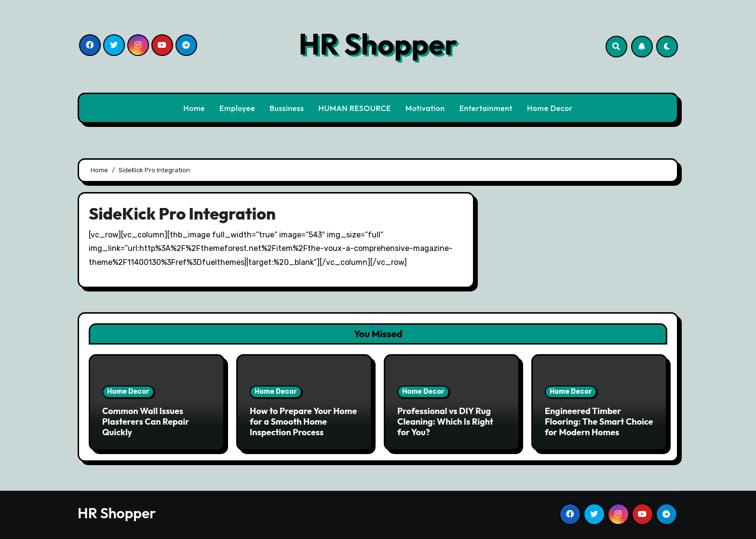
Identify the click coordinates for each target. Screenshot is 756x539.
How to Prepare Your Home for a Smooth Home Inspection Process (303, 421)
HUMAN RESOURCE (354, 108)
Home (194, 108)
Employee (237, 108)
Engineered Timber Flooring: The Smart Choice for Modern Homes (599, 421)
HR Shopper (378, 44)
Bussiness (287, 108)
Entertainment (486, 108)
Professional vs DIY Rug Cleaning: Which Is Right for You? (445, 421)
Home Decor (550, 108)
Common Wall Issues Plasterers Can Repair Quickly (146, 421)
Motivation (425, 108)
